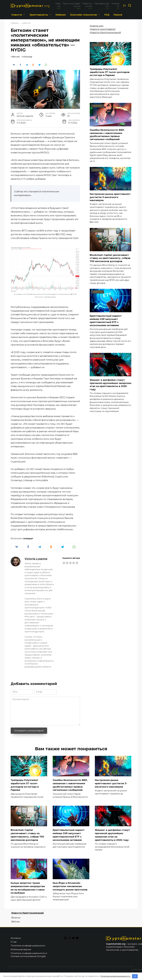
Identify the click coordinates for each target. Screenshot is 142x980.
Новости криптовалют (103, 29)
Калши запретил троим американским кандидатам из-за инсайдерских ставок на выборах (28, 886)
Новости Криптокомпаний (105, 33)
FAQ (107, 15)
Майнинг (61, 15)
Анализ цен (97, 26)
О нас (14, 940)
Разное (118, 15)
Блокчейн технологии (84, 15)
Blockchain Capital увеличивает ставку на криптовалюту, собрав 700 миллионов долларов (110, 258)
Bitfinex (16, 919)
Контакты (16, 936)
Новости (17, 15)
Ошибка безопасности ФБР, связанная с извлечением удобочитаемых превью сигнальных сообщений (107, 135)
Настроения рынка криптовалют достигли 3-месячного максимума (110, 197)
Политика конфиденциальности (28, 943)
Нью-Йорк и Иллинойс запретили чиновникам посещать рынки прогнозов (70, 884)
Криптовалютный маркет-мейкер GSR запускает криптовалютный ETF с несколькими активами (106, 321)
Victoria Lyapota (36, 559)
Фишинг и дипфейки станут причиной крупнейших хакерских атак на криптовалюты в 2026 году (111, 385)
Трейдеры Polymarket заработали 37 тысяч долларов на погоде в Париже (110, 72)
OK (135, 976)
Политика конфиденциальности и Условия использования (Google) (29, 953)
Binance (16, 915)
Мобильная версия (21, 947)
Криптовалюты (39, 15)
